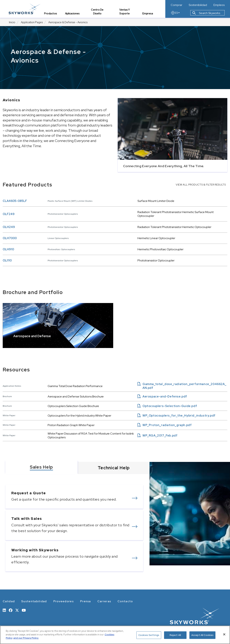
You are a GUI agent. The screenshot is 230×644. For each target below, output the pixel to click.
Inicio (12, 22)
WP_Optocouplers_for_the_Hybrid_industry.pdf (176, 416)
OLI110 (7, 260)
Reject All (175, 635)
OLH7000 (10, 238)
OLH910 (8, 249)
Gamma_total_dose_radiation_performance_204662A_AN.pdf (182, 386)
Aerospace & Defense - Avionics (68, 22)
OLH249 (9, 227)
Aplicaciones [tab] (73, 14)
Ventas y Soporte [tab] (125, 12)
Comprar (176, 5)
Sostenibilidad (198, 5)
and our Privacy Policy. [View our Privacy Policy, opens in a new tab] (26, 638)
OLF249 (9, 214)
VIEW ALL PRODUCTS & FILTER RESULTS (201, 185)
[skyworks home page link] (25, 9)
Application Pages (32, 22)
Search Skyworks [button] (206, 13)
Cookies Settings (149, 635)
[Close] (224, 634)
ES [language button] (175, 13)
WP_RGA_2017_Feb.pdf (157, 436)
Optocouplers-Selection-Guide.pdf (167, 406)
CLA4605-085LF (15, 201)
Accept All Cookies (202, 635)
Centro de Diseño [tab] (98, 12)
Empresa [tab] (148, 14)
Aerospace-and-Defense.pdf (162, 396)
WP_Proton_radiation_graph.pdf (165, 425)
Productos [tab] (51, 14)
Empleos (219, 5)
